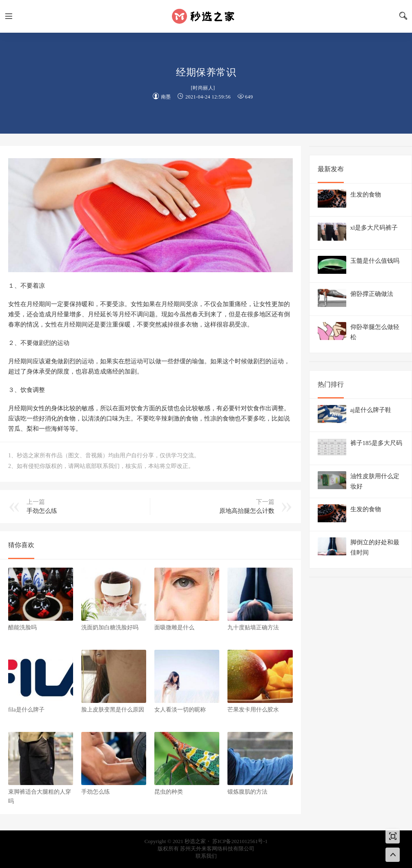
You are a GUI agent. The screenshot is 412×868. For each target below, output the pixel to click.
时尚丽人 (203, 88)
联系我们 (206, 856)
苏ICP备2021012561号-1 (240, 841)
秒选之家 (206, 16)
